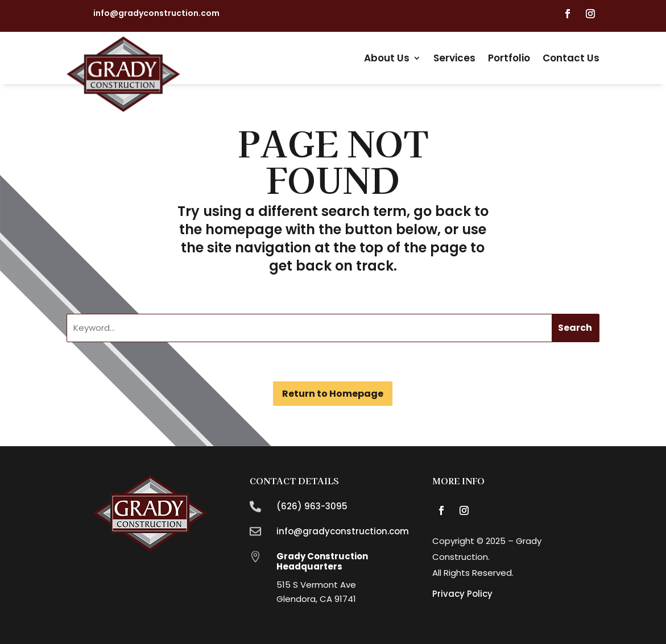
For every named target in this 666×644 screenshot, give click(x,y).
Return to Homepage (333, 394)
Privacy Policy (462, 594)
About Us (387, 58)
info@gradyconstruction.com (156, 13)
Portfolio (509, 58)
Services (454, 58)
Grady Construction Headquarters (322, 561)
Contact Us (571, 58)
